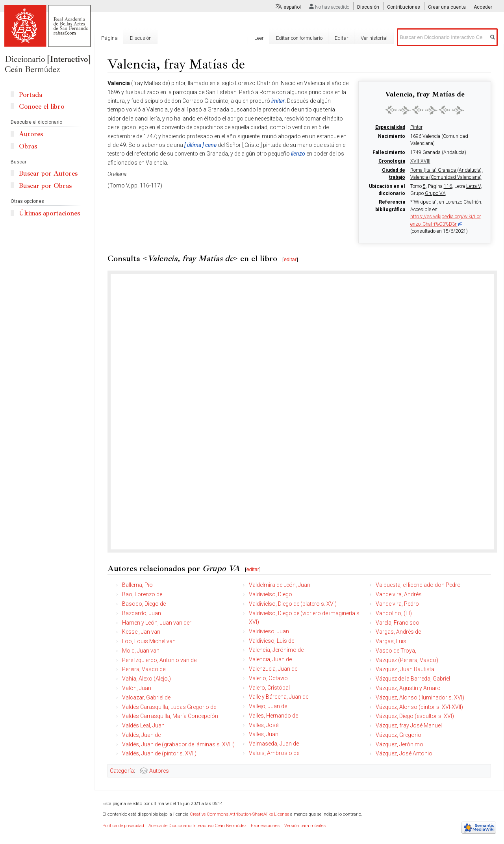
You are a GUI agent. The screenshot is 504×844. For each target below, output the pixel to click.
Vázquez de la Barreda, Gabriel (413, 679)
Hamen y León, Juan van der (157, 623)
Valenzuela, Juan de (273, 669)
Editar (342, 38)
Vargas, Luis (391, 641)
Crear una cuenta (447, 7)
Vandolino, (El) (394, 613)
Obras (28, 146)
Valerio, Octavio (268, 678)
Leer (259, 38)
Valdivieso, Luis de (271, 641)
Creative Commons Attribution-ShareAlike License (239, 814)
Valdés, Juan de (141, 735)
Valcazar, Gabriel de (146, 697)
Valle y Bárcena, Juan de (279, 697)
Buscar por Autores (48, 173)
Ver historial (374, 38)
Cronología (392, 161)
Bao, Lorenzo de (142, 594)
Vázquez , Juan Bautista (405, 669)
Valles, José (264, 725)
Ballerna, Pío (137, 585)
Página (109, 38)
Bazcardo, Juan (142, 613)
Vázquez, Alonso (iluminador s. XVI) (420, 697)
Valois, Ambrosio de (274, 753)
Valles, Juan (264, 734)
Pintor (416, 127)
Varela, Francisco (397, 623)
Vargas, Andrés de (398, 632)
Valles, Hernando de (273, 716)
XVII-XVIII (420, 161)
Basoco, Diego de (144, 604)
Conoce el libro (42, 107)
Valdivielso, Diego (271, 594)
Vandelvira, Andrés (399, 594)
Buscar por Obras (45, 186)
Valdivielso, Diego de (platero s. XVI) (293, 604)
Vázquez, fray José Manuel (409, 725)
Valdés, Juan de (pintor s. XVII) (159, 753)
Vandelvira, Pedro (397, 604)
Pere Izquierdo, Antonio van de (159, 660)
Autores (159, 771)
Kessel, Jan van (141, 632)
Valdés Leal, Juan (143, 725)
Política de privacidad (123, 826)
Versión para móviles (305, 826)
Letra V (473, 186)
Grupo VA (435, 193)
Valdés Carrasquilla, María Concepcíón (170, 716)
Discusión (368, 7)
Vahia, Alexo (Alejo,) (146, 679)
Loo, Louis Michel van (149, 641)
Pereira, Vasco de (144, 669)
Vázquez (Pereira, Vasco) (407, 660)
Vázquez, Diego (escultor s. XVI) (415, 716)
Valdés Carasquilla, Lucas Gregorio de (169, 707)
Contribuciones (404, 7)
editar (290, 259)
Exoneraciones (265, 826)
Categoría (122, 771)
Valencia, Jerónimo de (276, 650)
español (292, 7)
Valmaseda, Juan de (274, 744)
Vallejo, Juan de (268, 706)
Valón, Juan (137, 688)
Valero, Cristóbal (269, 688)
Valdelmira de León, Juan (280, 585)
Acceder (483, 7)
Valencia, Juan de (270, 659)
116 (448, 186)
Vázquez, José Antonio (404, 753)
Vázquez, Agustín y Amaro (408, 688)
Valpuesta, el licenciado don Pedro (418, 585)
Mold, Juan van (141, 651)
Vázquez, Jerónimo (399, 744)
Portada (31, 95)
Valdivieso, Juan (269, 631)
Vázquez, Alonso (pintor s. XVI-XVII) (419, 707)
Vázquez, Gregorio (398, 735)
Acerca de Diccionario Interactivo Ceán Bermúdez (197, 826)
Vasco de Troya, (396, 651)
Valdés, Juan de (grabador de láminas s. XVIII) (178, 744)
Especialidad (390, 127)
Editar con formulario (299, 38)
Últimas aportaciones (49, 213)
